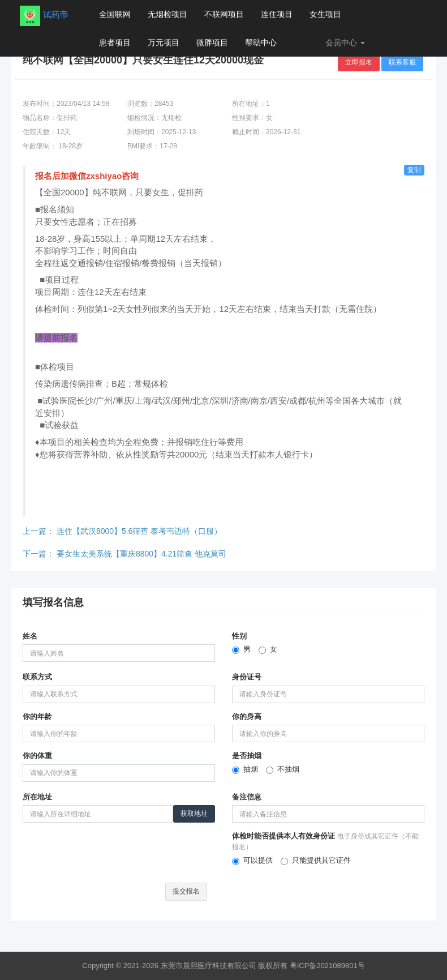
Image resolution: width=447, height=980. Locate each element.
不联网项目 (224, 14)
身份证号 (247, 677)
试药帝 (56, 14)
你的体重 (37, 756)
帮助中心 (261, 42)
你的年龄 (37, 716)
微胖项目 (212, 42)
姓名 (30, 636)
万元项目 (164, 42)
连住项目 (277, 14)
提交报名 (186, 891)
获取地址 (194, 814)
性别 (239, 636)
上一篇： (122, 531)
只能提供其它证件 (316, 861)
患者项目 (115, 42)
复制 (414, 170)
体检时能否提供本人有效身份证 (325, 841)
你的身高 (247, 716)
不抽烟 (283, 769)
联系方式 (37, 677)
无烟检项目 (167, 14)
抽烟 (245, 769)
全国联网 (115, 14)
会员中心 (345, 42)
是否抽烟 (247, 756)
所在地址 (37, 797)
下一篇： (124, 554)
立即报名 (359, 62)
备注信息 (247, 797)
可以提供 (252, 861)
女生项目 (325, 14)
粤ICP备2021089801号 (327, 966)
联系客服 (402, 62)
